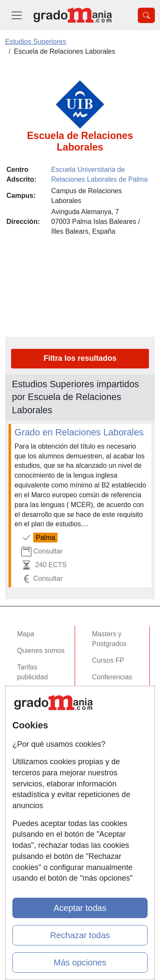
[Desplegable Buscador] (146, 15)
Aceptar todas (80, 908)
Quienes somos (41, 651)
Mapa (26, 634)
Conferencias (112, 677)
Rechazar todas (80, 935)
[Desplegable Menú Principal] (17, 15)
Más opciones (80, 963)
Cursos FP (108, 660)
